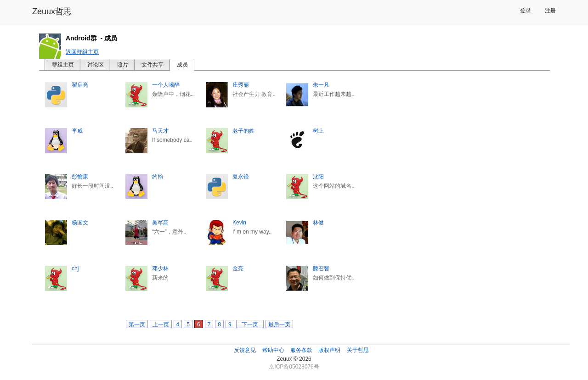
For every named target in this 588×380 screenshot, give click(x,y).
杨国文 (80, 223)
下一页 (250, 324)
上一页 (161, 324)
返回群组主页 (82, 52)
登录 (526, 11)
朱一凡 (321, 85)
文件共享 (153, 65)
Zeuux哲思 (52, 11)
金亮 (238, 268)
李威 (77, 131)
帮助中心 (273, 350)
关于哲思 (358, 350)
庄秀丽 (241, 85)
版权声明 (329, 350)
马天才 (160, 131)
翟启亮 (80, 85)
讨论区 (96, 65)
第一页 (137, 324)
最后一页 (279, 324)
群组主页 (63, 65)
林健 (318, 223)
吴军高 (160, 223)
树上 (318, 131)
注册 (550, 11)
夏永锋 (241, 177)
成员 (182, 65)
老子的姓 (243, 131)
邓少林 (160, 268)
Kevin (239, 223)
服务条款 (301, 350)
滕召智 (321, 268)
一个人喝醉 (166, 85)
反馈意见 (245, 350)
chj (75, 268)
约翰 (158, 177)
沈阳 (318, 177)
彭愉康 (80, 177)
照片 (123, 65)
